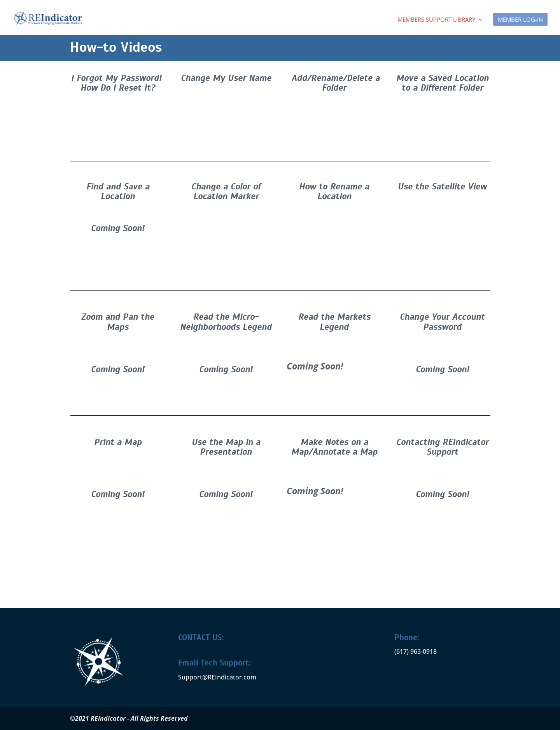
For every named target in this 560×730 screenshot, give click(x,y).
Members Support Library (436, 20)
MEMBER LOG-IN (520, 20)
